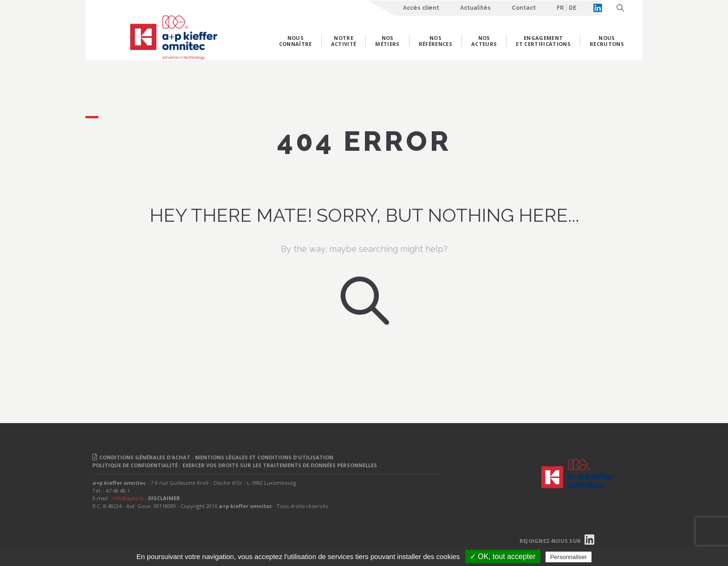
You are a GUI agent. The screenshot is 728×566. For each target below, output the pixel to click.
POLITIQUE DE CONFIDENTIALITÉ (135, 465)
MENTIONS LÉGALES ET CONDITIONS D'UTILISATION (264, 457)
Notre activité (344, 41)
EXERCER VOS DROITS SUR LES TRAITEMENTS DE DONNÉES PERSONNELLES (280, 465)
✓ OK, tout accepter (503, 556)
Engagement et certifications (543, 41)
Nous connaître (296, 41)
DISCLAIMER (164, 498)
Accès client (421, 8)
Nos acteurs (484, 41)
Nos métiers (387, 41)
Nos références (435, 41)
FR (560, 8)
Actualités (475, 8)
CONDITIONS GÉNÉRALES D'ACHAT (145, 457)
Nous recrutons (607, 41)
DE (573, 8)
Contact (524, 8)
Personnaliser (569, 557)
